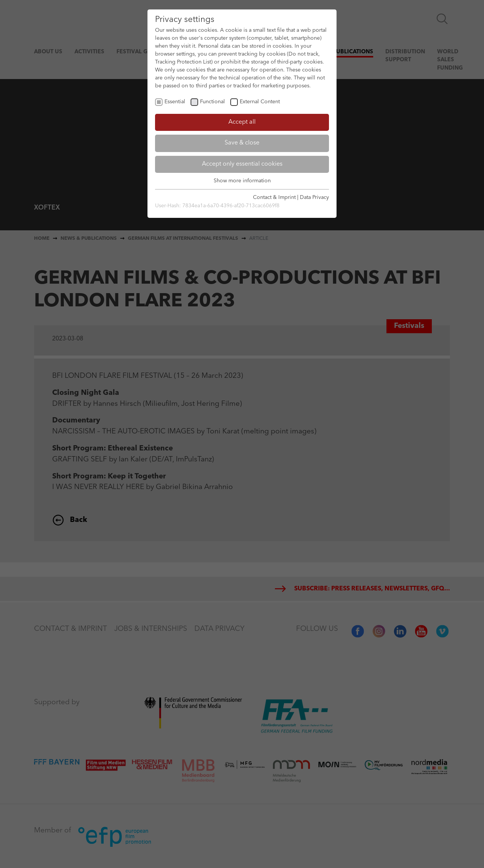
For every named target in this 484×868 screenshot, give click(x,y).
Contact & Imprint (274, 197)
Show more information (242, 181)
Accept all (242, 122)
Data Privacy (314, 197)
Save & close (242, 143)
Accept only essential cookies (242, 164)
